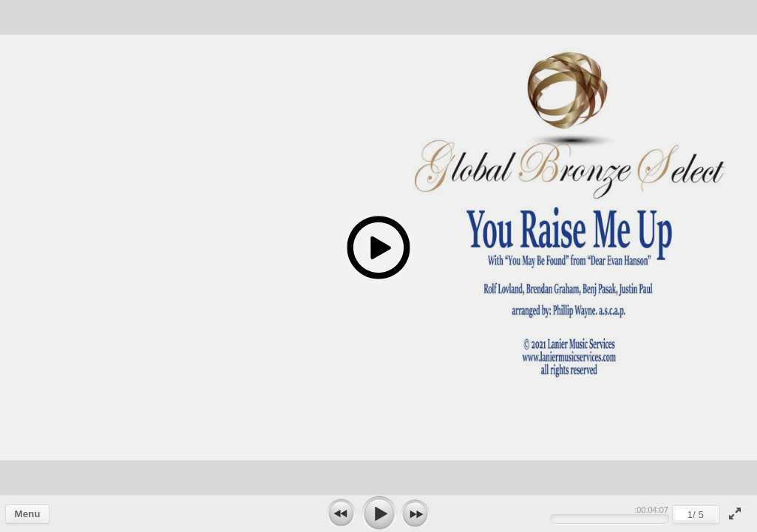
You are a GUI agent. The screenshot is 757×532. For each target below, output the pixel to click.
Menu (28, 514)
